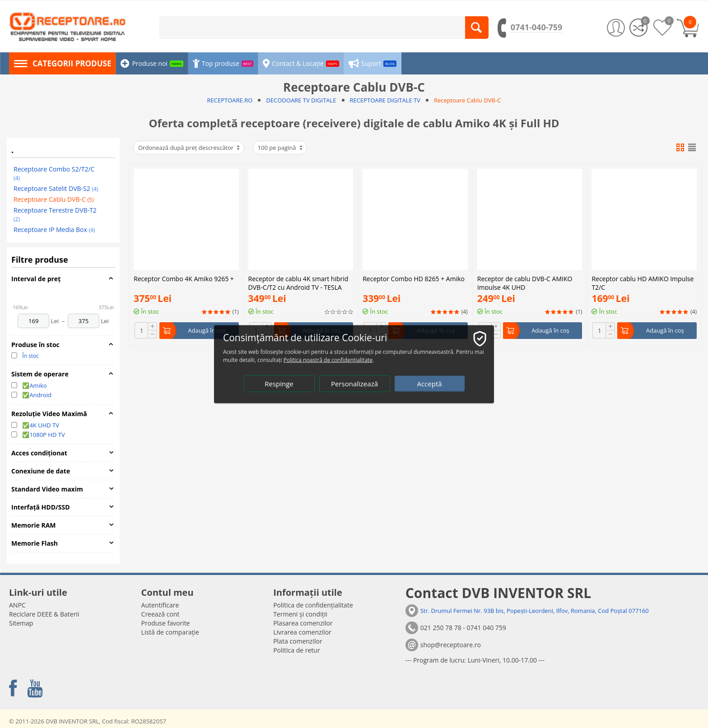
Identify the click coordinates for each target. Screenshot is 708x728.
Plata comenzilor (298, 641)
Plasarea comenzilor (303, 623)
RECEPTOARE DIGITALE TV (385, 100)
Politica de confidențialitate (313, 605)
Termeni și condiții (300, 614)
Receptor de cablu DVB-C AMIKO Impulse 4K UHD (525, 204)
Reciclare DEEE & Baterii (44, 614)
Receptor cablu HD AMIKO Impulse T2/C (643, 204)
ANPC (17, 605)
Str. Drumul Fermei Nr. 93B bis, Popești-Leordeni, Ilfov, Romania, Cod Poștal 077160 (535, 611)
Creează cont (161, 614)
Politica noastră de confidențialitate (328, 359)
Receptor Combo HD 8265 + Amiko (414, 200)
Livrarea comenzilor (302, 632)
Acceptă (429, 383)
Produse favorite (166, 623)
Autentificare (160, 605)
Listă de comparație (170, 632)
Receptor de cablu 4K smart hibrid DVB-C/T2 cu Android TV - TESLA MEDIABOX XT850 (298, 282)
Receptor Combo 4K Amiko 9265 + (184, 279)
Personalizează (354, 383)
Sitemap (21, 623)
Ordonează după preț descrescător (189, 148)
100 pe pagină (281, 148)
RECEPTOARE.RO (230, 100)
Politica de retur (297, 650)
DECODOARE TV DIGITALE (301, 100)
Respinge (279, 383)
